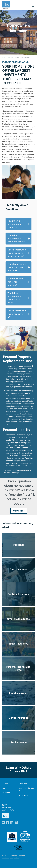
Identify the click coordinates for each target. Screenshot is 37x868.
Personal (11, 58)
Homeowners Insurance (23, 58)
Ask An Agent (24, 795)
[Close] (33, 6)
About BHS (23, 783)
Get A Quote (7, 793)
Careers (5, 783)
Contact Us (19, 511)
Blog (3, 788)
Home (4, 58)
